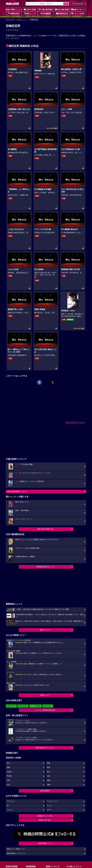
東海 (49, 767)
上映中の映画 (30, 9)
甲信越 (9, 776)
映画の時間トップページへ (16, 853)
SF (8, 806)
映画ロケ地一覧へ (45, 820)
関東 (49, 763)
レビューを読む (78, 13)
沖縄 (49, 785)
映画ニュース (30, 13)
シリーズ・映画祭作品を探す (45, 710)
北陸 (49, 776)
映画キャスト (22, 20)
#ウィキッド (22, 706)
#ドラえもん (11, 706)
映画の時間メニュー (14, 10)
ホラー (49, 810)
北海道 (9, 772)
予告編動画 (46, 13)
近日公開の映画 (62, 9)
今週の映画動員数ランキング (17, 492)
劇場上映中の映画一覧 (45, 529)
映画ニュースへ (45, 630)
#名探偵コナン (35, 706)
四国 (49, 780)
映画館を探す (14, 13)
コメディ (10, 810)
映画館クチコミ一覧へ (45, 816)
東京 (8, 763)
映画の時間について (45, 843)
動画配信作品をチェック (45, 567)
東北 (49, 772)
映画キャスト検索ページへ (16, 849)
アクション (11, 801)
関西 (8, 767)
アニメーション (52, 801)
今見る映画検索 (78, 4)
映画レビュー (45, 695)
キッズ (49, 806)
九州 (8, 785)
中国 (8, 780)
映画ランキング (78, 9)
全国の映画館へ (45, 791)
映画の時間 (10, 20)
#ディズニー (47, 706)
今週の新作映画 (46, 9)
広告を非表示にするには (75, 422)
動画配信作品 (62, 13)
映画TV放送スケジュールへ (45, 748)
